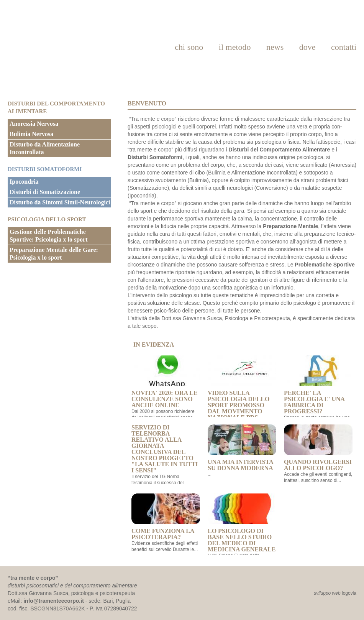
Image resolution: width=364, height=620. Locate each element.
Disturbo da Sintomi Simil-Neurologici (60, 202)
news (275, 47)
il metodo (235, 47)
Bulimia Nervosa (31, 134)
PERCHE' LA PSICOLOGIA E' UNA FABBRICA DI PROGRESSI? (318, 385)
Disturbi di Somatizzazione (45, 192)
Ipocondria (24, 182)
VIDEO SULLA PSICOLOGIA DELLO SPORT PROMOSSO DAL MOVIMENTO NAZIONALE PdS (242, 388)
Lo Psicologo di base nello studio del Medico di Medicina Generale (242, 523)
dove (307, 47)
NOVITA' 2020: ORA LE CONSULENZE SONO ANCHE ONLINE (166, 382)
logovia (349, 593)
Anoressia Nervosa (34, 124)
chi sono (189, 47)
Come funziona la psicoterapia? (166, 517)
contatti (344, 47)
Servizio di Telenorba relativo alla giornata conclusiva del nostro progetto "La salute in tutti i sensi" (165, 449)
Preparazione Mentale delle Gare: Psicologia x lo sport (54, 254)
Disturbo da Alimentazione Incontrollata (45, 148)
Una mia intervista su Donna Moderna (242, 448)
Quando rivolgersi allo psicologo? (318, 448)
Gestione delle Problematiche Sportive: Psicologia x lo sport (49, 236)
